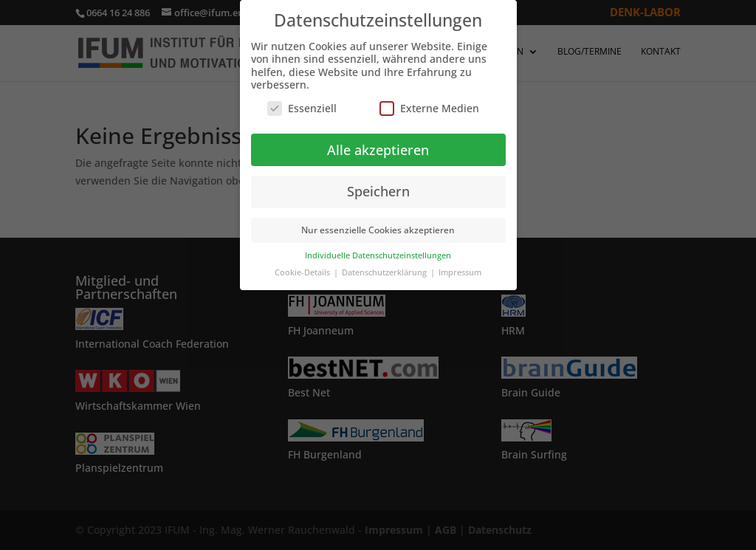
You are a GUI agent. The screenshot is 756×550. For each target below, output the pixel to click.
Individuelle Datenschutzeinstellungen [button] (378, 255)
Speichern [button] (378, 191)
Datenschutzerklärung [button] (385, 272)
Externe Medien (429, 108)
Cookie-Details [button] (303, 272)
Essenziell (302, 108)
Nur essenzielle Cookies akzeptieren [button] (378, 230)
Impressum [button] (460, 272)
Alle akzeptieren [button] (378, 150)
